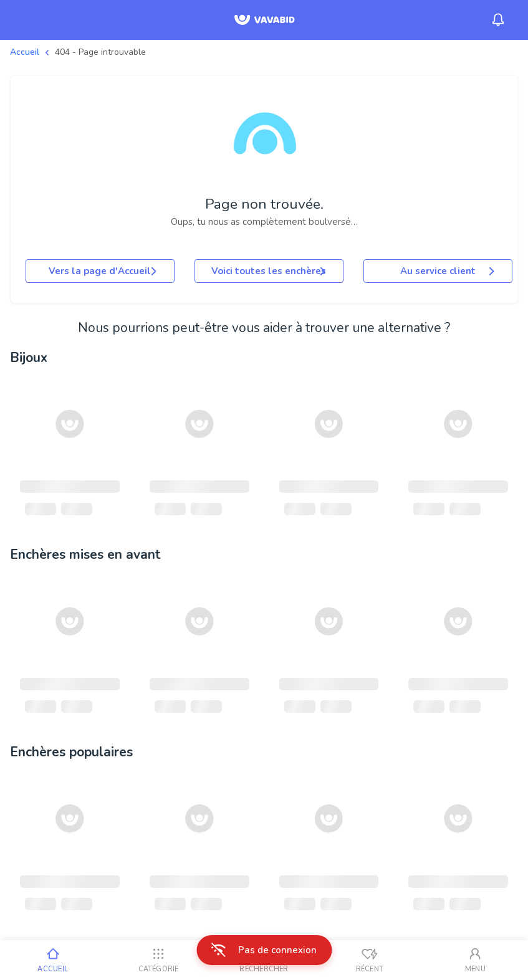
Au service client (449, 271)
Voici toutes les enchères (270, 271)
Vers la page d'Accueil (104, 271)
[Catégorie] (158, 960)
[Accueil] (53, 960)
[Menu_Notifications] (498, 20)
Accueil (25, 52)
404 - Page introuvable (100, 52)
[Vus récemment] (369, 960)
